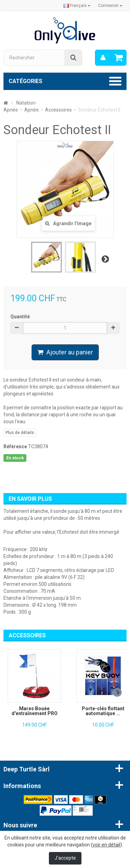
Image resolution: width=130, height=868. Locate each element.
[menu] (103, 58)
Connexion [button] (110, 6)
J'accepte (65, 858)
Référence (15, 447)
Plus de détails (20, 433)
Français (77, 6)
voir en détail (106, 845)
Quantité (20, 317)
